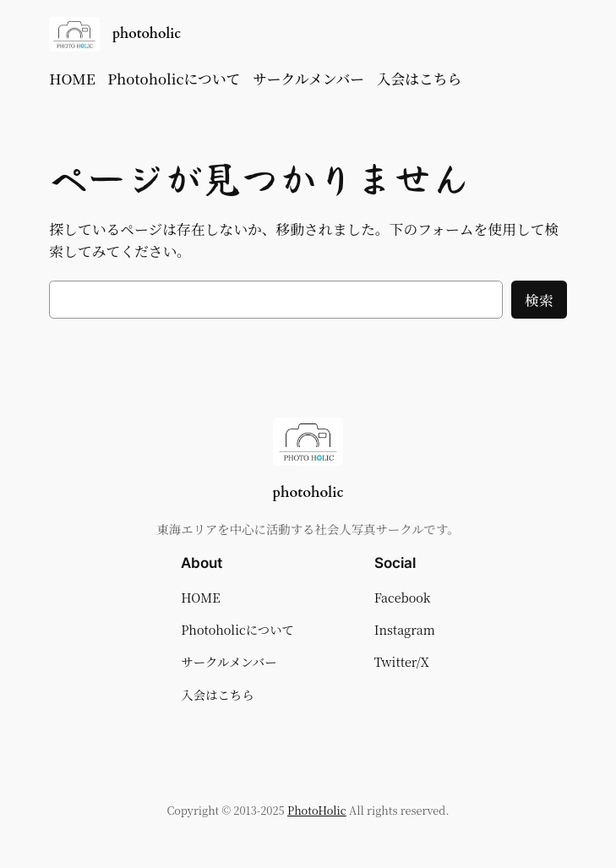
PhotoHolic (317, 810)
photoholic (147, 34)
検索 (539, 300)
